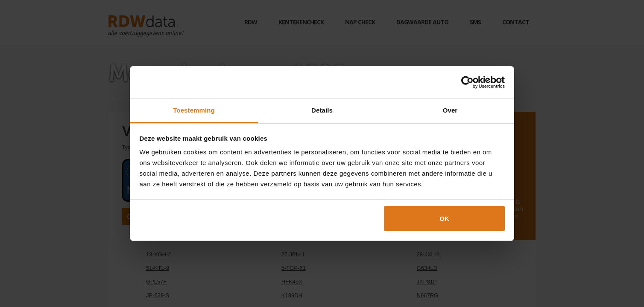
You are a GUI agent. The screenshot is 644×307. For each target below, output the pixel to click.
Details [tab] (322, 110)
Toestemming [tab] (194, 110)
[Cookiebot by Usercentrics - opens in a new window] (467, 82)
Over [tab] (450, 110)
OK (444, 219)
